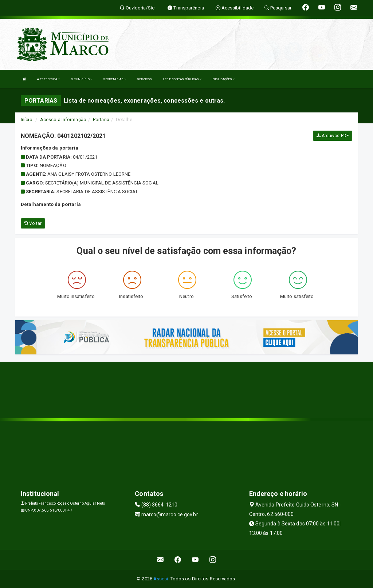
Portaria (101, 120)
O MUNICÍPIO (82, 79)
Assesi (161, 579)
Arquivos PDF (333, 136)
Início (27, 120)
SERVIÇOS (144, 79)
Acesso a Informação (63, 120)
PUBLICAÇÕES (223, 79)
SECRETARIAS (115, 79)
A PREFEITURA (48, 79)
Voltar (33, 223)
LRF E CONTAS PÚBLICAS (182, 79)
